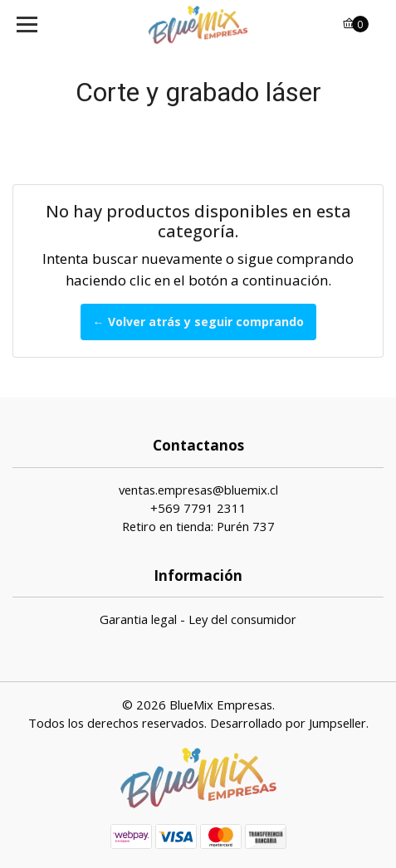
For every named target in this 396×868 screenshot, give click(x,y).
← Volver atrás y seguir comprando (198, 322)
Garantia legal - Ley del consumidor (198, 619)
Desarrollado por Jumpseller (288, 723)
